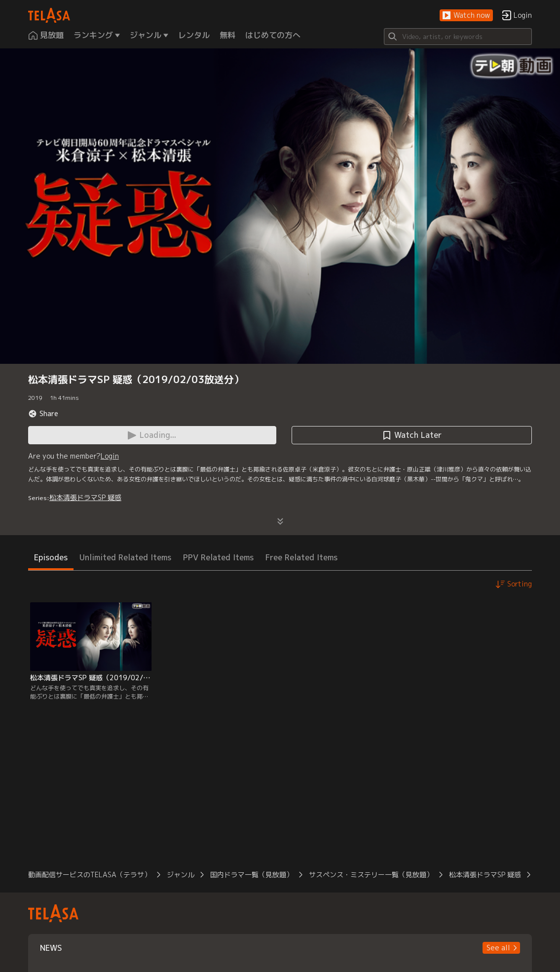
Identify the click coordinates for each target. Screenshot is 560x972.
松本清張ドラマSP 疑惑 (85, 497)
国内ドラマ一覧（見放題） (252, 875)
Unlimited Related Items (125, 557)
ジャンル (181, 875)
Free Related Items (301, 557)
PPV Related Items (218, 557)
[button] (466, 16)
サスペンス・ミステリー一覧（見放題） (371, 875)
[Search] (458, 37)
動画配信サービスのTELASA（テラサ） (90, 875)
